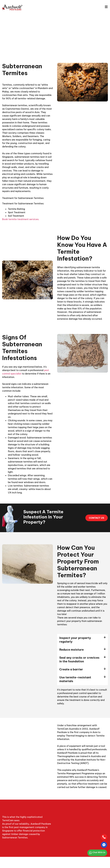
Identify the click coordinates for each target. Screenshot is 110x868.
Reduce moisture (71, 650)
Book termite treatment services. (21, 219)
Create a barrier (71, 669)
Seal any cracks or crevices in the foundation (79, 659)
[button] (82, 640)
